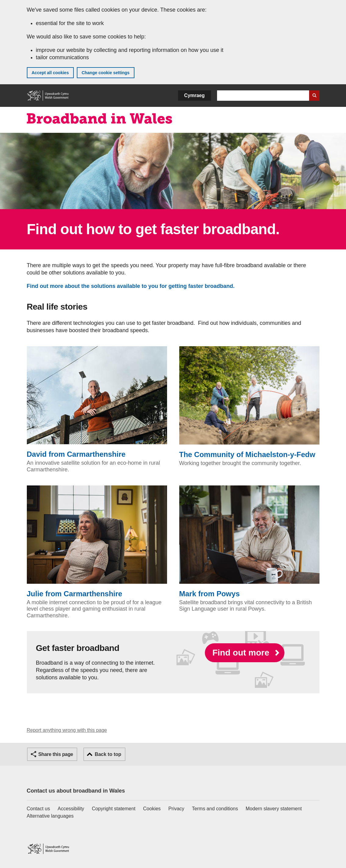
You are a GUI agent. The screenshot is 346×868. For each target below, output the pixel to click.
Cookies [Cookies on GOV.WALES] (152, 809)
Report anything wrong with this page (67, 730)
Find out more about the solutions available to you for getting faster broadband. (132, 286)
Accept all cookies (50, 73)
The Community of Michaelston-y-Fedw (249, 402)
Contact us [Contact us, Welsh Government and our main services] (38, 809)
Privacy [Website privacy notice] (176, 809)
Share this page (56, 754)
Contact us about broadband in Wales (76, 791)
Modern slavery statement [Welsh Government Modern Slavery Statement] (274, 809)
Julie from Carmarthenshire (97, 542)
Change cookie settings (106, 73)
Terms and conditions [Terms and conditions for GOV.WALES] (215, 809)
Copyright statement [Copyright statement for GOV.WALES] (114, 809)
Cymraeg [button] (194, 95)
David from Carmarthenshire (97, 402)
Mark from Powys (249, 542)
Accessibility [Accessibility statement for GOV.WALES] (71, 809)
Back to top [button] (108, 754)
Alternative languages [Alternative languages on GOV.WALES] (50, 816)
